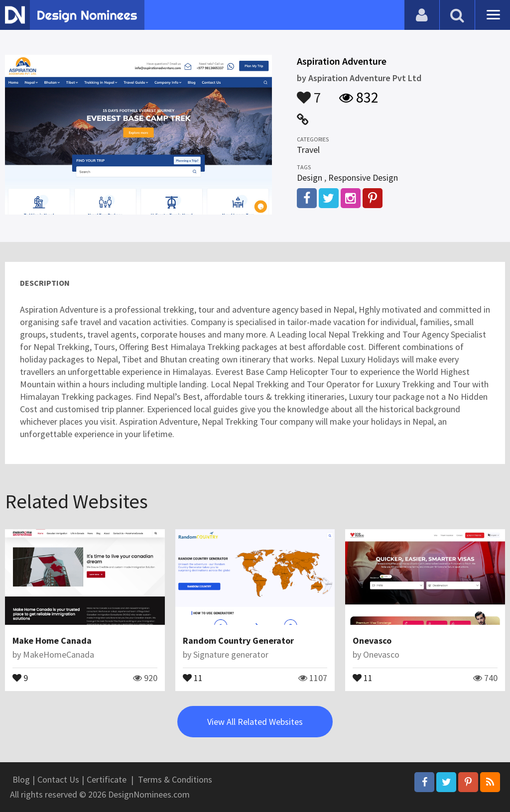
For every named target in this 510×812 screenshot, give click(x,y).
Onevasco (372, 640)
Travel (308, 150)
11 (193, 677)
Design (310, 177)
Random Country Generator (238, 640)
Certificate (107, 779)
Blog (21, 779)
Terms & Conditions (175, 779)
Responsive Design (363, 177)
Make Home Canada (52, 640)
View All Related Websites (255, 722)
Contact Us (58, 779)
